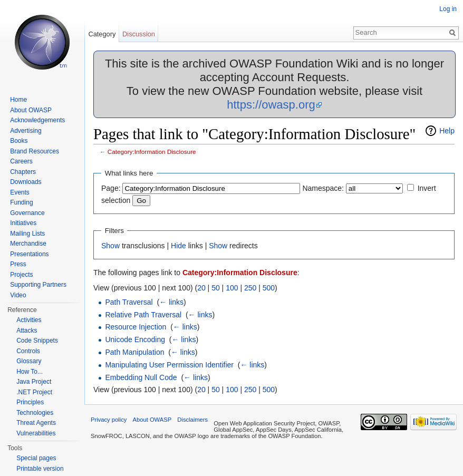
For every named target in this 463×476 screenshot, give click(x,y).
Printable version (40, 469)
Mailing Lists (27, 234)
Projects (21, 275)
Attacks (27, 331)
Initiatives (23, 223)
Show (110, 246)
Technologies (35, 413)
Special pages (36, 458)
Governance (27, 213)
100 (232, 288)
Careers (21, 161)
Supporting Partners (38, 285)
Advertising (26, 131)
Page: (111, 188)
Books (19, 141)
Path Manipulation (134, 352)
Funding (21, 202)
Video (18, 295)
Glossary (29, 361)
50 (216, 288)
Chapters (23, 172)
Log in (448, 9)
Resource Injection (136, 327)
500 (269, 288)
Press (18, 264)
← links (171, 302)
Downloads (26, 182)
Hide (179, 246)
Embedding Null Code (141, 377)
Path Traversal (129, 302)
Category (102, 34)
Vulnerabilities (36, 433)
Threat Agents (36, 423)
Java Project (34, 382)
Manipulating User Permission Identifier (169, 365)
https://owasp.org (271, 105)
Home (18, 100)
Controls (28, 351)
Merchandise (28, 244)
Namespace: (323, 188)
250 (250, 288)
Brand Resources (35, 151)
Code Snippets (37, 341)
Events (20, 192)
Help (447, 131)
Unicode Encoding (135, 339)
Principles (30, 402)
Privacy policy (109, 420)
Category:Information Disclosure (152, 152)
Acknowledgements (37, 120)
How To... (30, 372)
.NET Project (34, 392)
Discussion (139, 34)
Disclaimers (192, 420)
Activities (29, 320)
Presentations (29, 254)
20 (201, 288)
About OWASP (31, 110)
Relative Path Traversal (143, 315)
